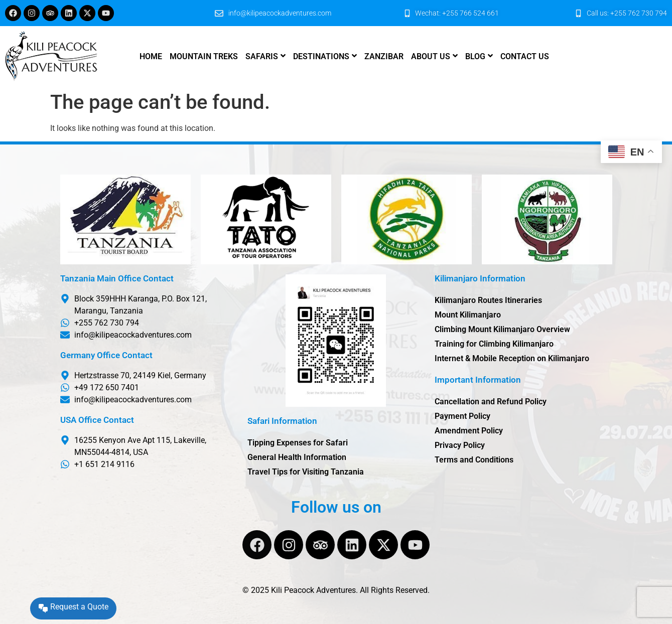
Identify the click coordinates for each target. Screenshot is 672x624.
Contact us (525, 56)
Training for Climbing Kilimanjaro (494, 344)
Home (151, 56)
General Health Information (297, 457)
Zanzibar (384, 56)
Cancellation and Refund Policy (491, 402)
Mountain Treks (204, 56)
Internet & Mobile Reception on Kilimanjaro (512, 358)
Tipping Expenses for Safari (298, 443)
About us (431, 56)
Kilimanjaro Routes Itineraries (488, 300)
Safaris (262, 56)
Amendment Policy (469, 431)
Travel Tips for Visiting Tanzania (306, 472)
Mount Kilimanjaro (468, 315)
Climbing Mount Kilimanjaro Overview (502, 329)
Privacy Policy (460, 445)
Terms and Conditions (474, 460)
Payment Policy (462, 416)
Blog (475, 56)
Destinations (321, 56)
